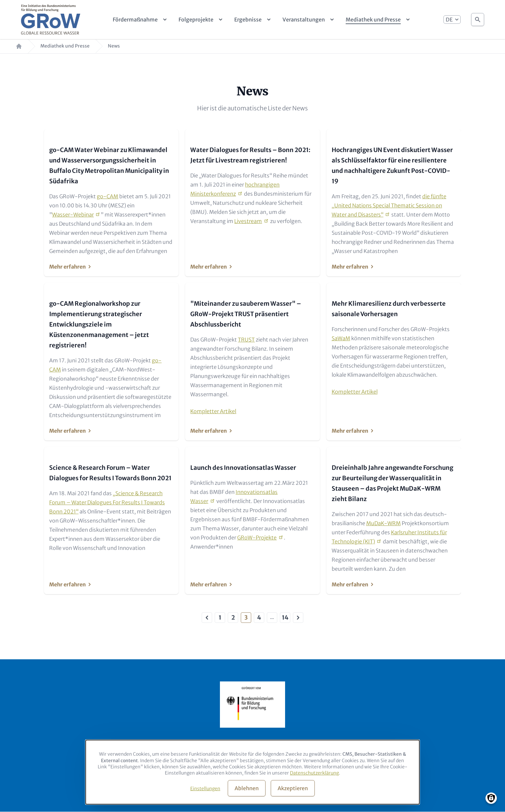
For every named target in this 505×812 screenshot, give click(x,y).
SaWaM (341, 338)
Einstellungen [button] (205, 789)
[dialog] (252, 772)
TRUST (246, 340)
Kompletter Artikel (213, 411)
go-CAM (108, 196)
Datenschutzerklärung (314, 773)
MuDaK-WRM (383, 523)
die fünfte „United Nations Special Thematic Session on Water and (389, 205)
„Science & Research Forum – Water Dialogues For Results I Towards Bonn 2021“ (107, 502)
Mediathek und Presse (65, 46)
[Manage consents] (491, 798)
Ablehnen (247, 788)
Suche (478, 18)
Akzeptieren (293, 788)
